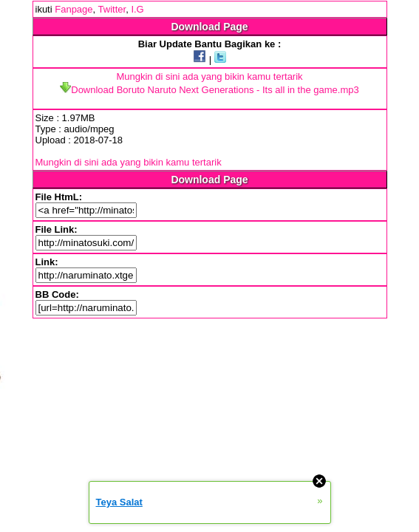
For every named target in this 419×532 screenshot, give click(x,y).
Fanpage (74, 9)
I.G (137, 9)
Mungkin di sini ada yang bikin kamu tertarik (209, 76)
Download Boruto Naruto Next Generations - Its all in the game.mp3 (209, 90)
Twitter (112, 9)
